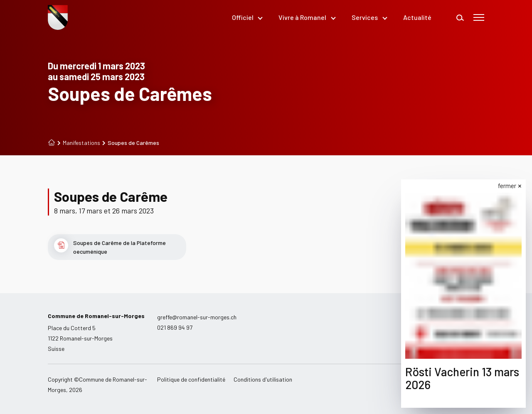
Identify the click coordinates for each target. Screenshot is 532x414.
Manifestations (79, 143)
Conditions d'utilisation (263, 379)
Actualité (417, 17)
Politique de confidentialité (191, 379)
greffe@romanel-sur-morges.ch (197, 317)
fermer (508, 186)
